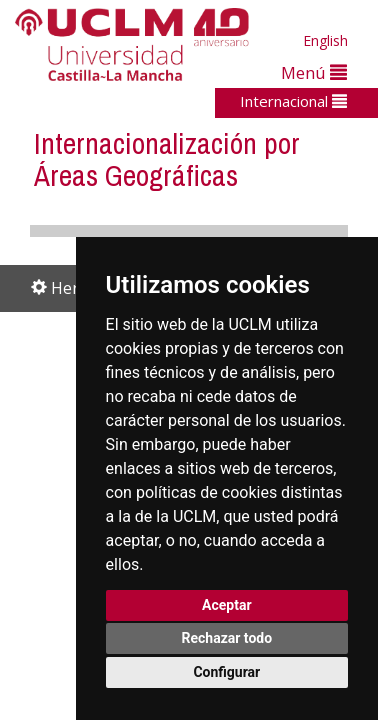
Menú (314, 72)
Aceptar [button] (227, 605)
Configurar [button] (226, 672)
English (325, 40)
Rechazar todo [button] (226, 638)
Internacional (293, 101)
